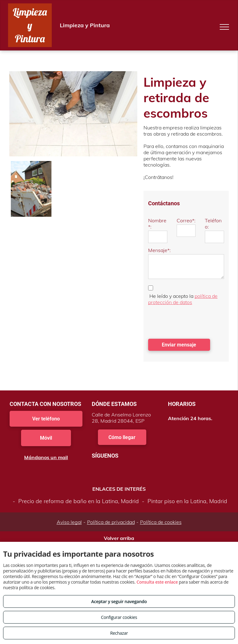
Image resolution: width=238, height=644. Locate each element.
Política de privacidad (111, 522)
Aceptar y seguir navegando (119, 601)
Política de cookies (161, 522)
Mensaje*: (159, 250)
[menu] (224, 27)
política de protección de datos (183, 299)
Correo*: (186, 220)
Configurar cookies (119, 617)
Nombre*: (157, 224)
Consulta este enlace (157, 582)
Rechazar (119, 633)
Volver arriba (119, 538)
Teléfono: (213, 224)
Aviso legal (69, 522)
